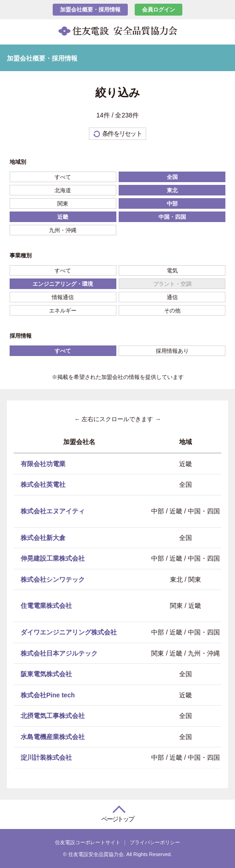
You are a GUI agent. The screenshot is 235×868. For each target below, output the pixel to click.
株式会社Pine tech (48, 695)
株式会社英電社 (43, 484)
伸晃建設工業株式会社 (53, 558)
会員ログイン (158, 10)
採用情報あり (172, 351)
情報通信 (63, 297)
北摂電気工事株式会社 (53, 716)
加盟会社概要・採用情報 (90, 10)
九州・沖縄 (63, 230)
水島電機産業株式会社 (53, 736)
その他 (172, 311)
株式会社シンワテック (53, 579)
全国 (172, 177)
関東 (63, 204)
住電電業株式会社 (46, 606)
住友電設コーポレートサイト (88, 842)
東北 (172, 190)
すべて (63, 177)
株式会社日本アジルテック (59, 653)
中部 (172, 204)
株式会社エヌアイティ (53, 511)
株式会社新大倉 (43, 537)
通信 (172, 297)
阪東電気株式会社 (46, 674)
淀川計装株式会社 (46, 757)
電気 (172, 271)
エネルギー (63, 311)
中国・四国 (172, 217)
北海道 (63, 190)
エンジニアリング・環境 (63, 284)
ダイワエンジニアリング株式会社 (69, 632)
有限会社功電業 (43, 463)
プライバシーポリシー (155, 842)
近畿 (63, 217)
